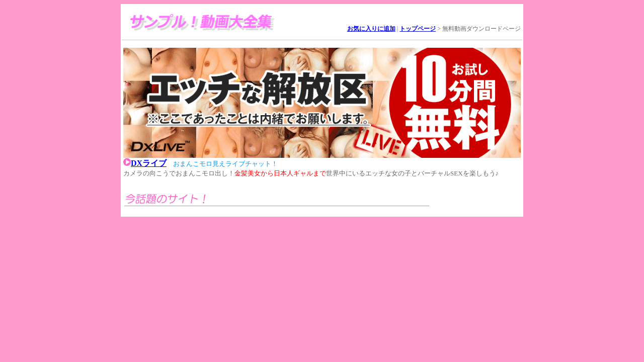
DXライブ (149, 163)
